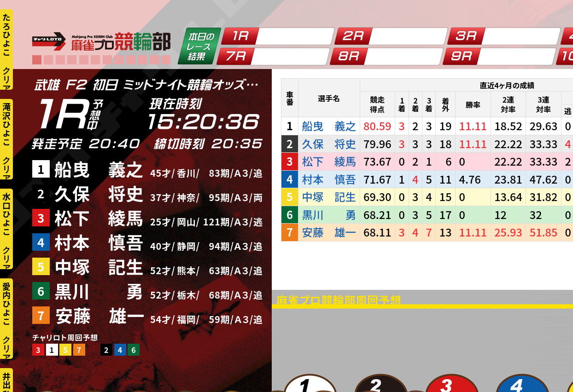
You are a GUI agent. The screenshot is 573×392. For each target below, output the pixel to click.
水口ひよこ (6, 214)
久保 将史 (99, 193)
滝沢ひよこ (6, 124)
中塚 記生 (99, 266)
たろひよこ (6, 35)
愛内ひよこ (6, 304)
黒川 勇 (99, 291)
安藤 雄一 (100, 315)
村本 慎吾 (99, 242)
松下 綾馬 (99, 217)
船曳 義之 (99, 169)
